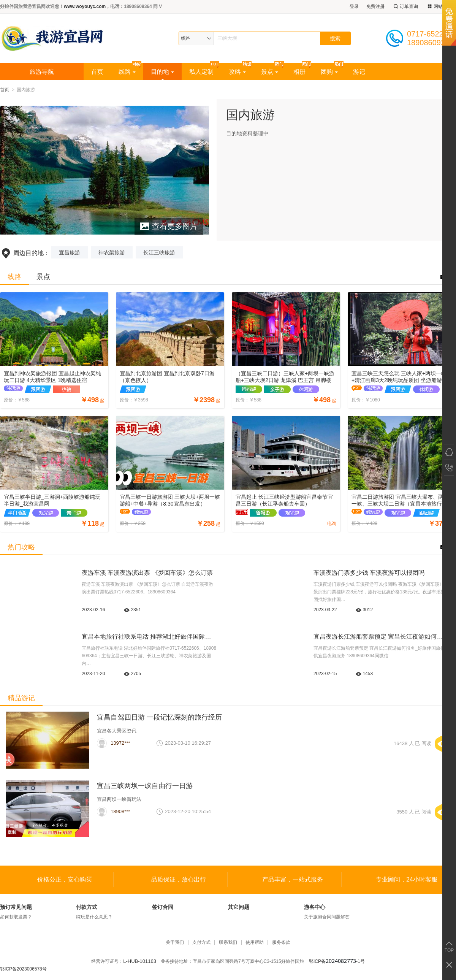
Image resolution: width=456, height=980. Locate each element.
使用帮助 (255, 943)
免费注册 (375, 6)
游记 (359, 72)
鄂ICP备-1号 (337, 961)
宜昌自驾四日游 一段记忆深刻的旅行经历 (159, 717)
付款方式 (87, 907)
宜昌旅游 (70, 252)
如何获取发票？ (16, 917)
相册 (299, 72)
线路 (127, 72)
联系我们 (228, 943)
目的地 (162, 72)
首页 (97, 72)
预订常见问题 (16, 907)
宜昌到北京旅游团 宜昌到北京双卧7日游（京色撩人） (167, 377)
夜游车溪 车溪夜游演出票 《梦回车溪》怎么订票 (147, 573)
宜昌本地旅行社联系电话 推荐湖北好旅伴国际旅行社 (152, 637)
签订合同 (163, 907)
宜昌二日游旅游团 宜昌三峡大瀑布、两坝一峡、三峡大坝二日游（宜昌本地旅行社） (400, 500)
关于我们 (175, 943)
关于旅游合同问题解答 (327, 917)
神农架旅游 (112, 252)
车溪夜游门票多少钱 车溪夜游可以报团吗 (369, 573)
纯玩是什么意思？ (94, 917)
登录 (354, 6)
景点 (270, 72)
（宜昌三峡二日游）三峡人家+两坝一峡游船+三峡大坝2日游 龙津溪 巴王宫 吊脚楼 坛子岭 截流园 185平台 (285, 377)
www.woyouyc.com (85, 6)
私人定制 (201, 72)
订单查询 (405, 7)
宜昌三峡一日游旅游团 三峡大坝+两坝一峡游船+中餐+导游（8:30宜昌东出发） (170, 500)
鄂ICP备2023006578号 (23, 969)
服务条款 (281, 943)
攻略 (237, 72)
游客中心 (315, 907)
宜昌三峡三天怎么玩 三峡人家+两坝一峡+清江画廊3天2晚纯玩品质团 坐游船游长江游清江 (399, 377)
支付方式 (201, 943)
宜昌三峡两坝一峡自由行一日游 (145, 786)
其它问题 (239, 907)
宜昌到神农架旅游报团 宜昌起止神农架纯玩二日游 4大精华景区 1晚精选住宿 (52, 377)
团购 (329, 72)
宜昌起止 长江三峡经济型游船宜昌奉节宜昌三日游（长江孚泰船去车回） (284, 500)
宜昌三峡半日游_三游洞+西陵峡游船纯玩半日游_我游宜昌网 (52, 500)
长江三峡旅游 (159, 252)
